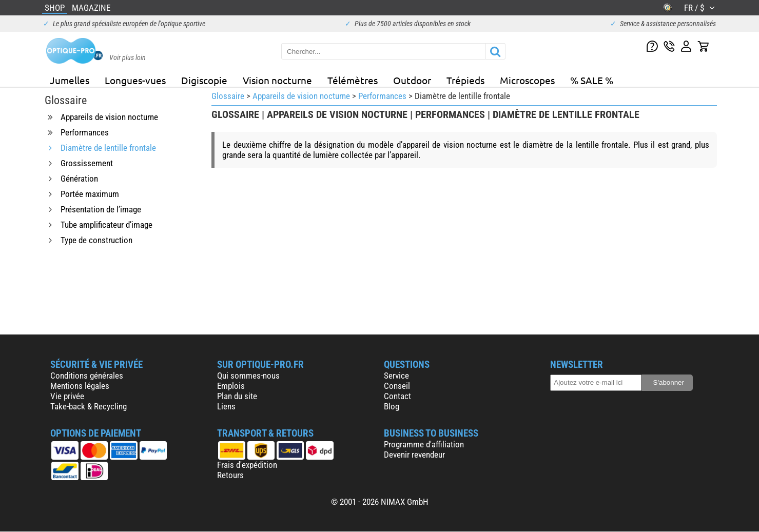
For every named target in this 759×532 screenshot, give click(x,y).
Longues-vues (135, 80)
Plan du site (237, 396)
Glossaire (228, 96)
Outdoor (412, 80)
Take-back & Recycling (89, 406)
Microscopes (527, 80)
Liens (226, 406)
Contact (397, 396)
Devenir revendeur (414, 455)
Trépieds (465, 80)
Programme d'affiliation (424, 444)
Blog (392, 406)
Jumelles (70, 80)
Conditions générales (87, 376)
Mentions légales (80, 386)
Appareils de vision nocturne (301, 96)
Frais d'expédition (247, 465)
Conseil (397, 386)
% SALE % (592, 80)
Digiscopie (204, 80)
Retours (230, 475)
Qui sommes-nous (248, 376)
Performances (382, 96)
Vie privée (67, 396)
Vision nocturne (277, 80)
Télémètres (353, 80)
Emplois (231, 386)
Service (396, 376)
